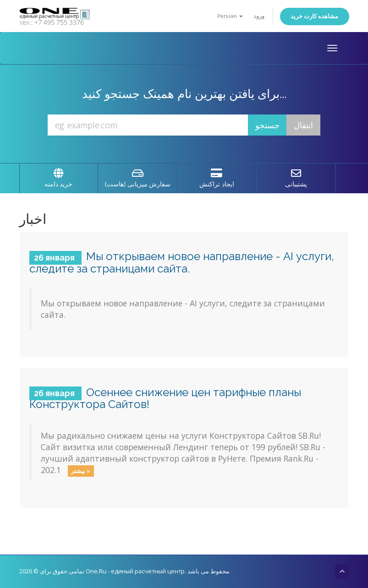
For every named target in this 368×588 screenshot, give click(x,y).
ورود (259, 16)
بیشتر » (81, 471)
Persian (230, 16)
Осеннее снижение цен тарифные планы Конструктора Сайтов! (165, 398)
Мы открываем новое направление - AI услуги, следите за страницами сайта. (182, 262)
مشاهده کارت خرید (315, 16)
